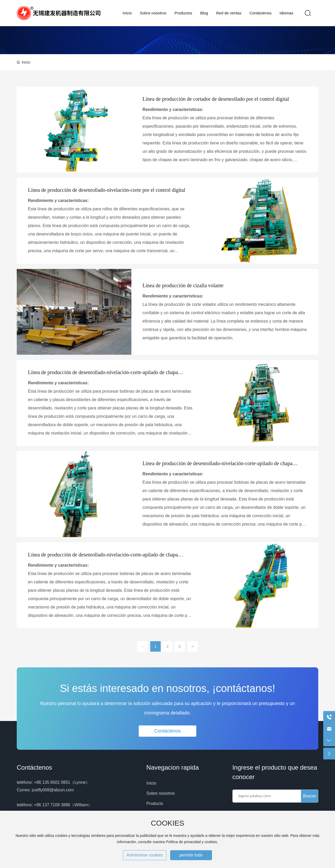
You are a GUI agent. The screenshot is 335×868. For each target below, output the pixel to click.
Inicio (151, 783)
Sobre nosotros (161, 793)
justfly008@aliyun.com (53, 790)
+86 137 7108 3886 (52, 805)
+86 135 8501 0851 (52, 782)
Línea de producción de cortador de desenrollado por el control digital (216, 99)
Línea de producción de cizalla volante (183, 285)
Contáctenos (34, 767)
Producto (155, 804)
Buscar (309, 796)
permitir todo (191, 855)
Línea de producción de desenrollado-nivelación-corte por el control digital (107, 190)
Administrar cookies (145, 855)
